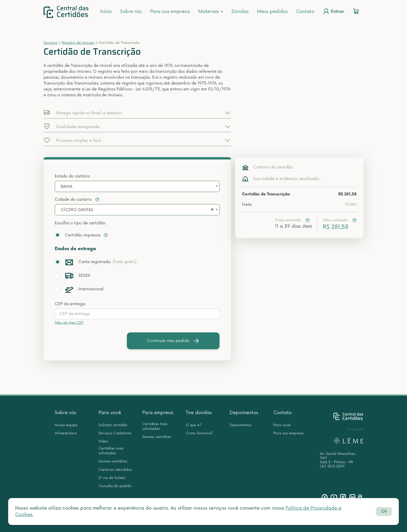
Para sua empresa (170, 12)
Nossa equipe (66, 425)
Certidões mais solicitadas (111, 451)
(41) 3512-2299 (332, 466)
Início (106, 12)
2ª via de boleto (112, 478)
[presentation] (137, 314)
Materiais (211, 12)
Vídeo (103, 441)
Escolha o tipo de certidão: (81, 223)
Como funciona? (199, 433)
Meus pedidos (272, 12)
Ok (384, 511)
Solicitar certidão (113, 425)
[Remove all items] (211, 210)
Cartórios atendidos (115, 470)
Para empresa (158, 413)
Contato (305, 12)
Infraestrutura (66, 433)
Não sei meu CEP (69, 323)
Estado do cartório (72, 176)
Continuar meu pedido (173, 341)
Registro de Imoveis (78, 43)
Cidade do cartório (77, 199)
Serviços (50, 43)
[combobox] (137, 186)
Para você (110, 413)
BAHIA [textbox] (67, 187)
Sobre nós (131, 12)
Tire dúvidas (199, 413)
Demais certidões (113, 461)
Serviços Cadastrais (115, 433)
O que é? (194, 425)
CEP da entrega (70, 304)
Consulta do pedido (115, 486)
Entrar (333, 11)
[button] (137, 113)
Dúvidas (240, 12)
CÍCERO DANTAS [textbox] (77, 210)
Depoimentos (244, 413)
